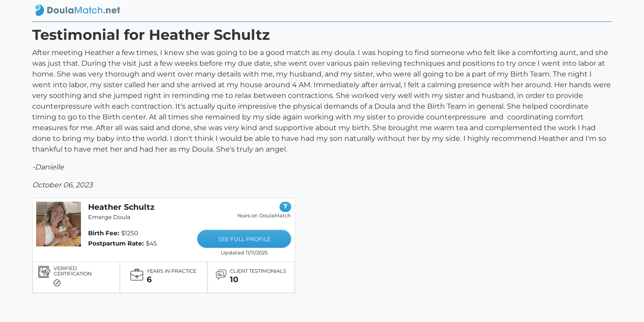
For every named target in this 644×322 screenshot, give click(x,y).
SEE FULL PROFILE (244, 239)
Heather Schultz (121, 207)
